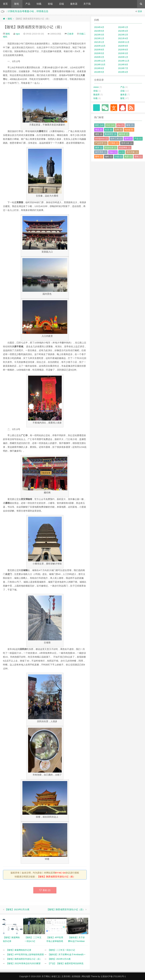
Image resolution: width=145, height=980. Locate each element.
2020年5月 (99, 53)
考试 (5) (99, 130)
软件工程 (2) (116, 139)
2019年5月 (99, 72)
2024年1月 (123, 27)
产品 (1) (138, 139)
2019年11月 (124, 61)
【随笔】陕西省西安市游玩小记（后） (66, 909)
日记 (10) (110, 125)
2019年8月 (99, 68)
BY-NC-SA (60, 873)
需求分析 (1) (127, 143)
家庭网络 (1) (125, 148)
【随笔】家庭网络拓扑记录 (19, 950)
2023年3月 (99, 35)
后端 (61, 4)
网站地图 (86, 976)
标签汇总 (56, 976)
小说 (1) (118, 157)
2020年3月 (123, 53)
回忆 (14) (99, 125)
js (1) (122, 152)
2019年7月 (123, 68)
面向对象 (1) (132, 152)
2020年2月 (99, 57)
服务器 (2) (124, 134)
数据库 (97, 95)
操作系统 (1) (101, 152)
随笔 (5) (130, 125)
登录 (140, 11)
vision (96, 87)
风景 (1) (128, 157)
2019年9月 (123, 65)
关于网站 (46, 976)
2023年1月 (99, 38)
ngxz (18, 34)
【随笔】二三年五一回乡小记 (61, 950)
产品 (28, 4)
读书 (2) (128, 139)
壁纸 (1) (138, 157)
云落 (103, 976)
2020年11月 (124, 42)
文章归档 (66, 976)
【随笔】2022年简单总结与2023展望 (23, 963)
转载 (39, 4)
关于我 (87, 4)
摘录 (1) (99, 148)
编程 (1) (109, 157)
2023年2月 (123, 35)
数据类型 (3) (111, 134)
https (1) (113, 152)
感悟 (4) (99, 134)
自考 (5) (118, 130)
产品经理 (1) (101, 143)
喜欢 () (45, 890)
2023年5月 (99, 31)
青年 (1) (99, 157)
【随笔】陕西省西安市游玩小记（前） (33, 27)
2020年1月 (123, 57)
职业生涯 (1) (111, 148)
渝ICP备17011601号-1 (115, 976)
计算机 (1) (114, 143)
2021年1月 (99, 42)
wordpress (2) (101, 139)
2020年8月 (99, 50)
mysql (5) (129, 130)
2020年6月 (123, 50)
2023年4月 (123, 31)
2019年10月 (100, 65)
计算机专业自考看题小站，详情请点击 (28, 11)
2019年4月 (123, 72)
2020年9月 (123, 46)
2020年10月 (100, 46)
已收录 (70, 34)
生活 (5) (109, 130)
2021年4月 (123, 38)
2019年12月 (100, 61)
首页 (5, 4)
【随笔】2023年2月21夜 (17, 909)
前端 (50, 4)
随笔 (17, 4)
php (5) (120, 125)
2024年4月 (99, 27)
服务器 (74, 4)
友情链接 (76, 976)
